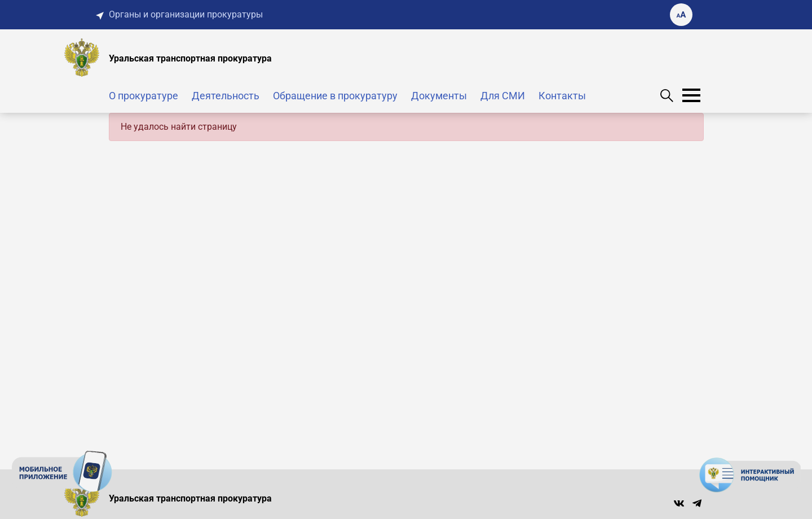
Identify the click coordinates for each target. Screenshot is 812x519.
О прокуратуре (144, 96)
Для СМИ (503, 96)
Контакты (562, 96)
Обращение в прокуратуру (335, 96)
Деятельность (226, 96)
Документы (439, 96)
